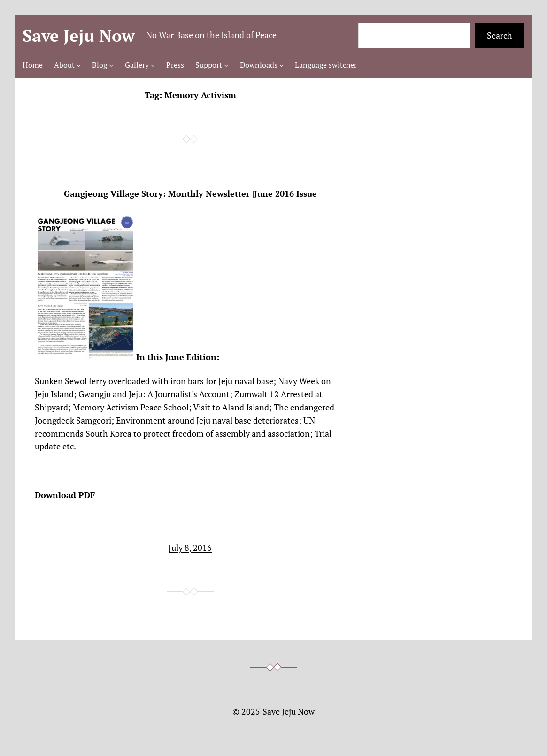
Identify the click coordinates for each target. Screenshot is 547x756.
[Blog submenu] (111, 65)
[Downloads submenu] (282, 65)
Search (500, 35)
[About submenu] (79, 65)
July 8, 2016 (190, 548)
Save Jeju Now (79, 35)
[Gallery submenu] (153, 65)
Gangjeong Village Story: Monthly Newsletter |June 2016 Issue (190, 193)
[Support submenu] (226, 65)
